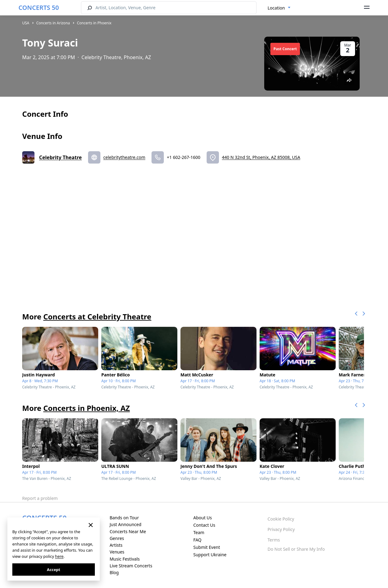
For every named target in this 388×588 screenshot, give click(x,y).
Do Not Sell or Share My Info (296, 549)
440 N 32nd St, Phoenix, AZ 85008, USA (261, 157)
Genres (117, 538)
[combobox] (279, 8)
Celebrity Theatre (61, 157)
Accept (53, 570)
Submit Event (207, 547)
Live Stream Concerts (131, 566)
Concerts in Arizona (53, 23)
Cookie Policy (281, 519)
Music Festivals (125, 559)
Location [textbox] (276, 8)
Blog (114, 572)
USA (26, 23)
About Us (203, 518)
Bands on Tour (124, 518)
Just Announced (125, 524)
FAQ (198, 540)
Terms (274, 540)
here (59, 556)
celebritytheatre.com (124, 157)
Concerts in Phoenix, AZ (86, 408)
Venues (117, 552)
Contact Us (204, 525)
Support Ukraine (210, 555)
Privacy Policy (281, 529)
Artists (116, 545)
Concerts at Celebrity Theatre (97, 316)
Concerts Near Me (128, 531)
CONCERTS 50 (39, 8)
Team (199, 532)
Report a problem (40, 498)
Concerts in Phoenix (94, 23)
